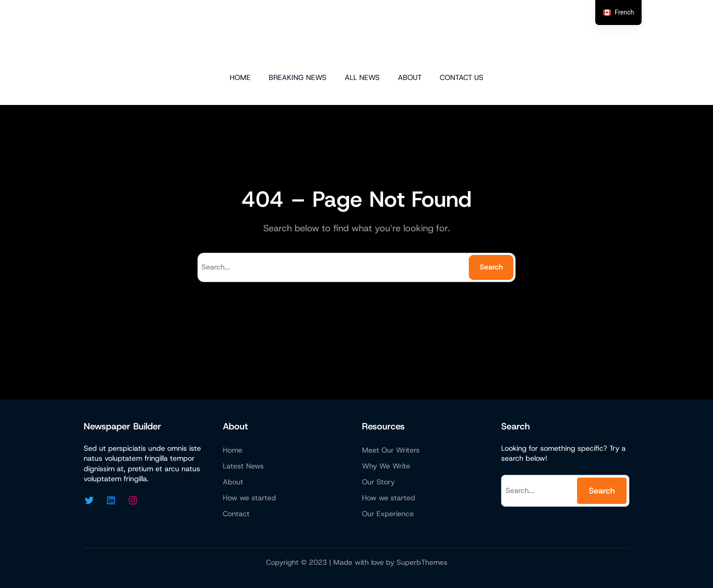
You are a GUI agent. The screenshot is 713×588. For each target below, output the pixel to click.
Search (491, 267)
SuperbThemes (422, 562)
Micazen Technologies (357, 35)
